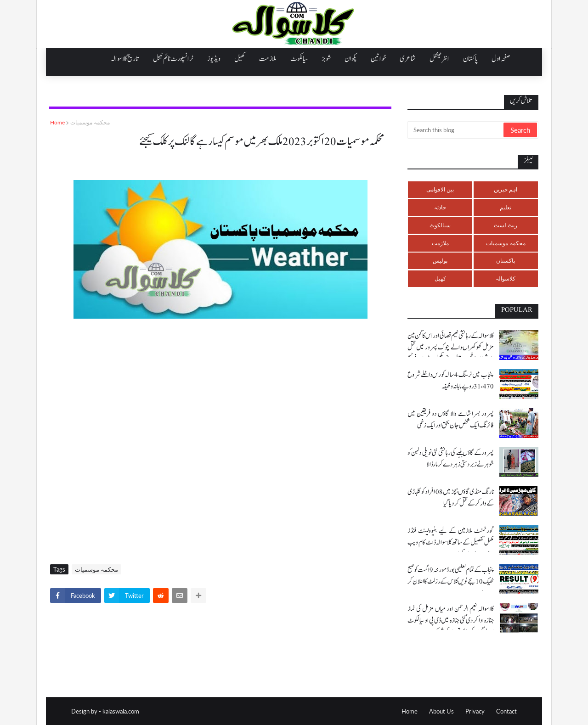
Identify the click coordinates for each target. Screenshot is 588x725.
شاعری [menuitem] (408, 59)
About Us (441, 711)
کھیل (440, 278)
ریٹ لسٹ (506, 225)
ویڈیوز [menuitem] (214, 59)
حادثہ (440, 207)
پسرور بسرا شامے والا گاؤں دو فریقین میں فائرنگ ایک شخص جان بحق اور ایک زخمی (451, 420)
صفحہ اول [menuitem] (501, 59)
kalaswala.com (121, 711)
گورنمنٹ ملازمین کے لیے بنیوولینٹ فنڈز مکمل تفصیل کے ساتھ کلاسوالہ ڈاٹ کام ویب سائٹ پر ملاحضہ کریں (451, 542)
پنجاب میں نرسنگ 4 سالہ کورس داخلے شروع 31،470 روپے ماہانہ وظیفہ (451, 381)
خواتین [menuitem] (378, 59)
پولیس (440, 261)
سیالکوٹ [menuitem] (299, 59)
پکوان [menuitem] (351, 59)
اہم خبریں (506, 189)
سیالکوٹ (440, 225)
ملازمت (440, 243)
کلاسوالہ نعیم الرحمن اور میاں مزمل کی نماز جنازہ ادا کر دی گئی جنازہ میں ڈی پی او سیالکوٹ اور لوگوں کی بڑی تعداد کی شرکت (451, 621)
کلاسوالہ (506, 278)
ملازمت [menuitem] (268, 59)
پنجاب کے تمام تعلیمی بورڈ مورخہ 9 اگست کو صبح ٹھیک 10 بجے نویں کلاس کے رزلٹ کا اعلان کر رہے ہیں (451, 582)
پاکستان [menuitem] (470, 59)
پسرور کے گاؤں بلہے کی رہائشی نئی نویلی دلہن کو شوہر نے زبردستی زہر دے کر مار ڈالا (451, 459)
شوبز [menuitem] (326, 59)
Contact (506, 711)
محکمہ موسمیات (90, 122)
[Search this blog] (456, 130)
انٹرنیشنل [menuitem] (439, 59)
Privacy (475, 711)
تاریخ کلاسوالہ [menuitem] (125, 59)
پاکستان (506, 261)
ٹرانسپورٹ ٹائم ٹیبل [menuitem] (173, 59)
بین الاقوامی (440, 189)
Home (57, 122)
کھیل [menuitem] (240, 59)
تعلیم (506, 207)
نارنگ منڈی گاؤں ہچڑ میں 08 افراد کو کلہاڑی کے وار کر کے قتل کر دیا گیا (451, 498)
